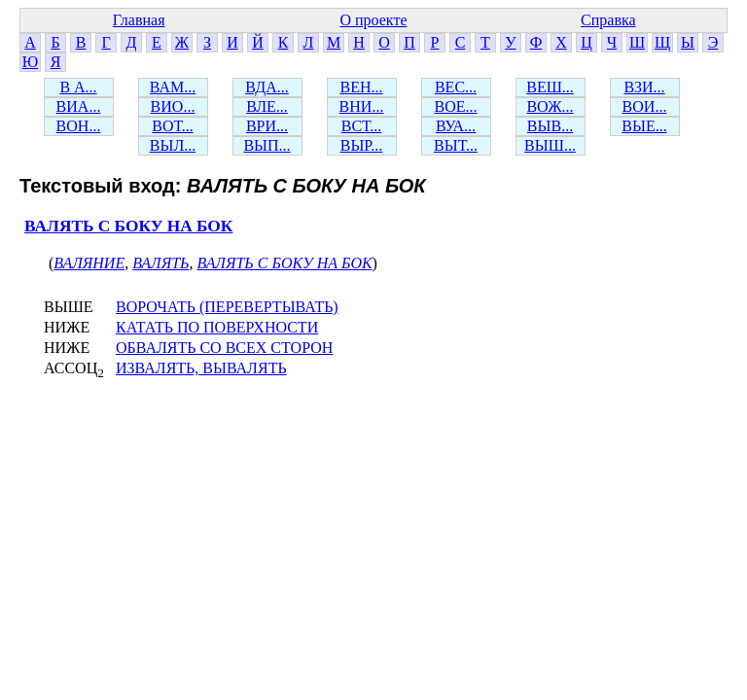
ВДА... (267, 87)
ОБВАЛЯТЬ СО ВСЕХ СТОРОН (224, 348)
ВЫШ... (550, 145)
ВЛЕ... (267, 106)
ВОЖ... (550, 106)
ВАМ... (173, 87)
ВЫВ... (550, 126)
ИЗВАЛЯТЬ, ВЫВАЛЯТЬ (201, 368)
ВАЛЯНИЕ (89, 263)
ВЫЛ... (173, 145)
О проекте (373, 20)
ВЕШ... (550, 87)
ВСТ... (362, 126)
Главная (139, 20)
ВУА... (456, 126)
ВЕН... (362, 87)
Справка (608, 20)
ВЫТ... (456, 145)
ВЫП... (267, 145)
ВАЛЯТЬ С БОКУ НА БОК (128, 226)
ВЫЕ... (644, 126)
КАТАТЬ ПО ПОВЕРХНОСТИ (217, 327)
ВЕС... (456, 87)
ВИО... (173, 106)
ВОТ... (172, 126)
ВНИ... (362, 106)
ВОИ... (645, 106)
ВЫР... (362, 145)
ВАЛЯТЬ (160, 263)
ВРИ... (267, 126)
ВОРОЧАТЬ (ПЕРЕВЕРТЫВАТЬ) (227, 307)
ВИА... (79, 106)
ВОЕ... (456, 106)
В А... (78, 87)
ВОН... (79, 126)
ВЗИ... (644, 87)
